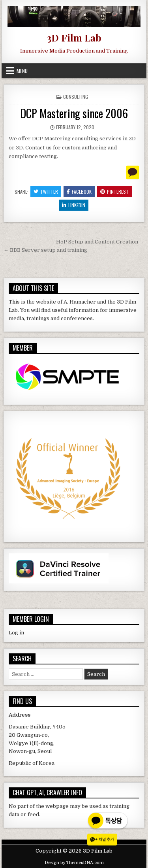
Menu (22, 71)
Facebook (79, 192)
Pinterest (114, 192)
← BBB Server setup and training (45, 250)
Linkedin (74, 205)
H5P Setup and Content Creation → (100, 242)
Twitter (46, 192)
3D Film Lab (74, 38)
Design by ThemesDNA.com (74, 863)
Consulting (76, 97)
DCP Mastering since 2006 (74, 113)
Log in (16, 633)
